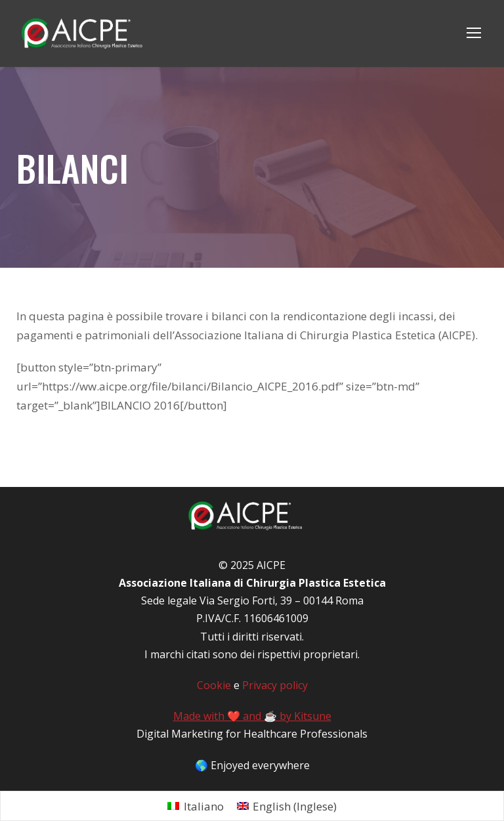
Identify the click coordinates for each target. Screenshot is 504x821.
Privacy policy (274, 666)
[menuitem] (196, 787)
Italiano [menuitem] (204, 787)
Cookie (214, 666)
